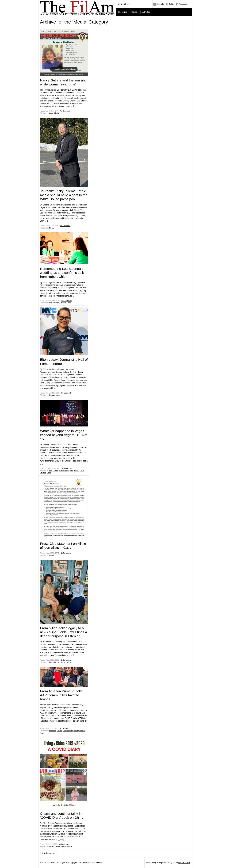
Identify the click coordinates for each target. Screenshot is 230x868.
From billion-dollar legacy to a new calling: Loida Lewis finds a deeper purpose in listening (64, 632)
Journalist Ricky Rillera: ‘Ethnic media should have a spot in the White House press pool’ (64, 195)
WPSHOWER (184, 863)
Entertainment (54, 303)
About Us (135, 12)
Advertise (146, 12)
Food (72, 471)
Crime (51, 113)
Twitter (172, 4)
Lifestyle (63, 303)
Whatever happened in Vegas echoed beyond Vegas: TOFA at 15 (64, 435)
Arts (51, 471)
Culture (55, 471)
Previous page (49, 853)
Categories (122, 12)
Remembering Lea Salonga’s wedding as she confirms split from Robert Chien (62, 273)
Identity (76, 731)
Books (51, 846)
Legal (82, 471)
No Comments (65, 111)
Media (57, 113)
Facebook (183, 4)
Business (52, 731)
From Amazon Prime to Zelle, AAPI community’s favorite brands (62, 695)
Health (77, 471)
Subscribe (160, 4)
